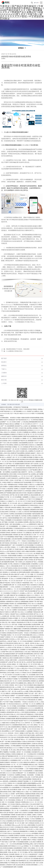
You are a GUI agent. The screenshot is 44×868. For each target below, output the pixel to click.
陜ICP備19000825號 (13, 400)
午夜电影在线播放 (33, 769)
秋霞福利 (33, 681)
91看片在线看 (15, 516)
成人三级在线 (21, 716)
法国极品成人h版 (30, 533)
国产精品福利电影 (31, 597)
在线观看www (18, 439)
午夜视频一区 (19, 840)
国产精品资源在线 (21, 420)
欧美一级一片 (24, 754)
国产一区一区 (40, 537)
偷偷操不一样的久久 (36, 453)
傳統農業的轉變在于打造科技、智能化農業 (18, 349)
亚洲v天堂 (4, 622)
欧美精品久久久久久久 (34, 430)
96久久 (16, 735)
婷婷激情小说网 (25, 796)
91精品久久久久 (30, 595)
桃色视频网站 (7, 810)
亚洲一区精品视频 (23, 558)
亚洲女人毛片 (26, 725)
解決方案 (4, 380)
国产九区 (39, 518)
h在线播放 (20, 522)
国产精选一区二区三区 (29, 704)
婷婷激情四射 (10, 712)
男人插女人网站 (15, 750)
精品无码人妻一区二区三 (11, 681)
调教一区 (5, 704)
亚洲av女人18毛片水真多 (17, 714)
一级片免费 (36, 593)
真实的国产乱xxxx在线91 (21, 426)
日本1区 (29, 673)
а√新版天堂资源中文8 (19, 491)
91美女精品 (25, 422)
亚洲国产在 (10, 482)
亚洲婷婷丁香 (32, 602)
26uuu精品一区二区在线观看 (28, 675)
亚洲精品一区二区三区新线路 (20, 447)
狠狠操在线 (8, 656)
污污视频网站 (40, 767)
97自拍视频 (12, 752)
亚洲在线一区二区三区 (21, 854)
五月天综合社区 (37, 668)
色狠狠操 (15, 430)
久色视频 (38, 551)
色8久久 (2, 856)
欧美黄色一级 (22, 608)
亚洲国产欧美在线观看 (29, 436)
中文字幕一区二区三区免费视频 (13, 497)
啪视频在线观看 (26, 564)
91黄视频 (21, 455)
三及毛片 (25, 856)
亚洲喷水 (34, 491)
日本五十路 (30, 604)
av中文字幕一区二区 (8, 698)
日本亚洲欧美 (30, 685)
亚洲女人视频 (12, 792)
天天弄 (28, 756)
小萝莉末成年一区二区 (34, 487)
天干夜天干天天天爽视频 (33, 499)
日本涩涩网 (5, 476)
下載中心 (4, 369)
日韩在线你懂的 (27, 625)
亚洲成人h (26, 485)
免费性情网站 (9, 528)
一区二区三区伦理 (7, 675)
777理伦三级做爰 (10, 553)
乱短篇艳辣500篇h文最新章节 (19, 472)
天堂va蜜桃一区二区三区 (24, 817)
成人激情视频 (29, 441)
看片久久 (30, 593)
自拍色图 (8, 560)
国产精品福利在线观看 (17, 560)
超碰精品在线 (39, 671)
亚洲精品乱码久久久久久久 (27, 708)
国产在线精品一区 (27, 819)
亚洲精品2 (8, 754)
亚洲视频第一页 (4, 775)
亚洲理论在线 (36, 792)
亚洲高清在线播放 (8, 848)
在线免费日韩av (30, 836)
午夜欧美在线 (35, 652)
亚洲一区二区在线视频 (8, 802)
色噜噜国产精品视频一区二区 (25, 781)
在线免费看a (20, 462)
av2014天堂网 (27, 556)
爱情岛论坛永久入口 (7, 758)
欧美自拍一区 (21, 533)
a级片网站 (29, 428)
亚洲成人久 (10, 666)
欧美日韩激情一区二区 (9, 765)
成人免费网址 (4, 606)
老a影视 (20, 633)
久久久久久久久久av (26, 833)
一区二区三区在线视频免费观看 (22, 589)
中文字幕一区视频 (13, 739)
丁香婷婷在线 (16, 831)
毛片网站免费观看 (16, 746)
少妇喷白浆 (34, 744)
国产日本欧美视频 (24, 635)
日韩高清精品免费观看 (17, 693)
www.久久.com (24, 524)
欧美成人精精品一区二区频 (15, 664)
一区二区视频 (22, 526)
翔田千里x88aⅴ (35, 627)
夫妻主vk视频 (25, 551)
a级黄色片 (33, 762)
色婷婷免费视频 (27, 779)
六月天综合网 (16, 675)
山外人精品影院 (27, 562)
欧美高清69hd (28, 863)
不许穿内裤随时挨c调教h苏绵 (12, 570)
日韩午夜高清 (5, 543)
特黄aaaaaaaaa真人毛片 (18, 825)
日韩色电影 (28, 491)
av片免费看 (29, 610)
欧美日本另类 (22, 493)
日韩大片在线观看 (13, 441)
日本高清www (13, 639)
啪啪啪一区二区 (27, 439)
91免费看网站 (36, 508)
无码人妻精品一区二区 (34, 848)
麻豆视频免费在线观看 (8, 562)
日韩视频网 (8, 520)
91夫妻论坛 (24, 742)
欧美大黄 (12, 687)
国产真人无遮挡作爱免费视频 (11, 518)
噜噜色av (22, 794)
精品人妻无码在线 (30, 727)
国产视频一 (8, 850)
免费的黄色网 (37, 861)
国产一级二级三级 (14, 449)
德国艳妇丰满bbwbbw (24, 637)
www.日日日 (3, 783)
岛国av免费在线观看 (16, 767)
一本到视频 (37, 775)
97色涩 (23, 746)
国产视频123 (5, 522)
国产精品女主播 (7, 424)
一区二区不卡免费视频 (22, 765)
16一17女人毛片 (26, 767)
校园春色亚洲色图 (30, 794)
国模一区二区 (14, 531)
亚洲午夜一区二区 (30, 723)
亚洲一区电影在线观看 (10, 556)
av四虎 (5, 453)
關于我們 (4, 358)
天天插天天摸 (22, 428)
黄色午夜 (36, 576)
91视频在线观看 (25, 418)
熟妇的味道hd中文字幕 (23, 622)
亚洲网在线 (16, 487)
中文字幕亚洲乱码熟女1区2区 (10, 558)
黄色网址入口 (7, 572)
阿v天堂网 (30, 505)
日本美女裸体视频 (17, 844)
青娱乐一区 (29, 478)
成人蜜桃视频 (32, 426)
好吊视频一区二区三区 (19, 618)
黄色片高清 (25, 804)
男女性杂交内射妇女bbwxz (16, 704)
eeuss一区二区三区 (30, 639)
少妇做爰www (23, 593)
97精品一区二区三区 (5, 610)
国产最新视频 (9, 756)
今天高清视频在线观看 (22, 842)
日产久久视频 (12, 777)
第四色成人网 (7, 574)
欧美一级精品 (26, 466)
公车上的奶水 (39, 639)
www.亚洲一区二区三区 (11, 455)
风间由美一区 (14, 432)
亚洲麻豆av (10, 589)
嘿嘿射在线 (32, 620)
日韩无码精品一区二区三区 (17, 543)
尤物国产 (2, 637)
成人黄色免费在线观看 (6, 535)
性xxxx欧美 (27, 662)
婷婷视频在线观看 (28, 539)
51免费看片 (15, 610)
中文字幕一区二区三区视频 (31, 760)
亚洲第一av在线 (17, 660)
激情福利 (28, 453)
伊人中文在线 (33, 622)
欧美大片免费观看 (24, 432)
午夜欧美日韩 (37, 813)
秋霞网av (38, 549)
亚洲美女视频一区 (39, 781)
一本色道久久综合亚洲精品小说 (29, 541)
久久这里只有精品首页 (12, 478)
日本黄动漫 (12, 512)
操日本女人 (18, 712)
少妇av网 (39, 432)
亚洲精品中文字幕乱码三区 (18, 434)
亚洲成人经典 (32, 537)
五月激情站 (3, 633)
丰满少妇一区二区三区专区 (30, 664)
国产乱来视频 (38, 503)
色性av (25, 683)
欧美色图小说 (15, 572)
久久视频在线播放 (38, 771)
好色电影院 (40, 706)
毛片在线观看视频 (23, 679)
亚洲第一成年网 (15, 794)
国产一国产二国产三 (37, 693)
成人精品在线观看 (33, 495)
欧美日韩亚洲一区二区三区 (12, 645)
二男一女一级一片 (16, 810)
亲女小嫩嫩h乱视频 (15, 629)
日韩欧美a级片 (24, 806)
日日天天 (33, 767)
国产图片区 (32, 447)
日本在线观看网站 (34, 721)
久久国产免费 (12, 842)
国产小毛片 (3, 443)
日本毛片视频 (10, 673)
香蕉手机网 (24, 445)
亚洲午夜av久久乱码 (24, 829)
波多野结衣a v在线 (5, 641)
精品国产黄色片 (26, 585)
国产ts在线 (8, 662)
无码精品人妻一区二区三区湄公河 (25, 800)
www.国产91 (19, 859)
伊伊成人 (4, 664)
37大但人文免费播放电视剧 (21, 666)
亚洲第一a (19, 422)
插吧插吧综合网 (34, 510)
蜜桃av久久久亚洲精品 (16, 510)
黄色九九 (32, 485)
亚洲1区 (20, 681)
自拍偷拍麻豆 (13, 817)
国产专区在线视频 (38, 478)
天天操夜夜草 (7, 683)
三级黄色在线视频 (31, 518)
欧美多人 (5, 689)
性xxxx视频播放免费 (5, 585)
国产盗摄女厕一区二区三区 (14, 823)
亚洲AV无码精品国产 (10, 420)
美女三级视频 (38, 831)
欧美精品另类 (32, 754)
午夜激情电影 (25, 583)
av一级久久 (7, 566)
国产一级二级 (12, 691)
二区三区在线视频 (18, 627)
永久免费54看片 (13, 612)
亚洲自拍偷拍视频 (33, 798)
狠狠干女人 (5, 691)
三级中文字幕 (37, 844)
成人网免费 (37, 553)
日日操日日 (31, 445)
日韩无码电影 (8, 447)
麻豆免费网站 (20, 777)
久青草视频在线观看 (36, 466)
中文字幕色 (26, 748)
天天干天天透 (33, 689)
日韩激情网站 (17, 702)
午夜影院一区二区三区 (8, 503)
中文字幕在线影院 (16, 470)
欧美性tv (2, 660)
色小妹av (37, 643)
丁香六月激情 (18, 562)
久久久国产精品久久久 (38, 658)
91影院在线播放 (35, 572)
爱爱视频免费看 (33, 422)
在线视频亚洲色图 (17, 725)
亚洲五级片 (27, 464)
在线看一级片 (21, 790)
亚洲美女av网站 (6, 531)
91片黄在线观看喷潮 (21, 505)
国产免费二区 (10, 549)
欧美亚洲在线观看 (36, 821)
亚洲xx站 (41, 833)
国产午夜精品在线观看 (18, 731)
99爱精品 (19, 508)
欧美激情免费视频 (34, 418)
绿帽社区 (8, 693)
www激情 (15, 785)
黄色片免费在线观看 (23, 620)
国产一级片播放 (6, 742)
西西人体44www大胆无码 (37, 635)
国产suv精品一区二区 (23, 574)
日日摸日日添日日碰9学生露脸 (27, 735)
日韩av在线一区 (28, 777)
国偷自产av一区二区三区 (15, 501)
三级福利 (34, 439)
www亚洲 (8, 648)
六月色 (31, 804)
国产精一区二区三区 (31, 434)
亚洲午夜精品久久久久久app (15, 846)
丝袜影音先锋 (34, 566)
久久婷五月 (16, 758)
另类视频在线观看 (10, 719)
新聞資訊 (4, 366)
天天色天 (17, 673)
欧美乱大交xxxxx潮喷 (11, 620)
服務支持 (4, 376)
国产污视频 (39, 443)
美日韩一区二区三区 (24, 566)
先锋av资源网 (11, 453)
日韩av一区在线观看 (12, 608)
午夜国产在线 (9, 627)
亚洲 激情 (3, 773)
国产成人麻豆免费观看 (9, 466)
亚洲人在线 (39, 829)
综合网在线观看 (36, 625)
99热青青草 (37, 641)
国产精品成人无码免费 (8, 854)
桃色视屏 (32, 796)
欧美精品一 (25, 568)
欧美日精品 (27, 455)
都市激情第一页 (6, 579)
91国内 (25, 560)
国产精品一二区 (31, 579)
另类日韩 (26, 512)
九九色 (30, 842)
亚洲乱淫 (19, 583)
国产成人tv (3, 708)
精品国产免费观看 (30, 737)
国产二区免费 (39, 854)
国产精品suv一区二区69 (29, 671)
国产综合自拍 (27, 627)
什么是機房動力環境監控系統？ (15, 351)
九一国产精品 (29, 790)
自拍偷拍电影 (24, 487)
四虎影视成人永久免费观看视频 (30, 810)
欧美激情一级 (13, 522)
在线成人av (18, 606)
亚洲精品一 (38, 796)
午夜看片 (25, 848)
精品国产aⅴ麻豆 (39, 533)
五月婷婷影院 (17, 528)
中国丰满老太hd (33, 679)
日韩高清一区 (24, 758)
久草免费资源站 (26, 629)
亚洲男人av (3, 806)
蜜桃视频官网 (24, 831)
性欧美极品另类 (24, 459)
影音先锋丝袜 (28, 462)
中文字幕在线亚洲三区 (31, 700)
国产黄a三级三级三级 (17, 662)
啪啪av (26, 852)
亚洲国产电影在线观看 (13, 459)
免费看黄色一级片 (17, 771)
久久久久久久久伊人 (27, 553)
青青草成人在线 (25, 689)
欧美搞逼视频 (14, 808)
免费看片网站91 (27, 840)
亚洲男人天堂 (7, 470)
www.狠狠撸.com (22, 499)
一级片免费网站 (6, 472)
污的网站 (16, 489)
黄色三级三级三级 (24, 645)
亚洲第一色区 (8, 524)
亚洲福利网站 (5, 840)
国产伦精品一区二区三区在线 (19, 641)
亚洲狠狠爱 (35, 673)
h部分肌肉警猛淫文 (21, 861)
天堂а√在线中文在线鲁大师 (19, 451)
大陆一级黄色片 (12, 622)
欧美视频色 (35, 833)
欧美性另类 (3, 748)
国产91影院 (19, 466)
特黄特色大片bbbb (17, 779)
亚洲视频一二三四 (23, 769)
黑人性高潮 (27, 865)
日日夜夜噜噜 (40, 754)
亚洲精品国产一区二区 (22, 773)
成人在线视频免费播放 (21, 604)
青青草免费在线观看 (24, 572)
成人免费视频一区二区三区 (19, 424)
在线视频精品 (14, 760)
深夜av (39, 664)
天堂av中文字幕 (13, 769)
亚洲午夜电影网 (14, 599)
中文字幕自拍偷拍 (25, 788)
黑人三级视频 (12, 861)
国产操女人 (35, 562)
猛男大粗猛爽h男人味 (12, 829)
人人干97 (18, 541)
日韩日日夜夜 (13, 474)
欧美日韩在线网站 (27, 660)
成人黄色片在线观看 (13, 658)
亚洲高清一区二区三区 (12, 637)
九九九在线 (33, 587)
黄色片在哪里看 (37, 842)
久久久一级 (12, 505)
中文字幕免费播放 (9, 537)
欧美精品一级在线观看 (27, 775)
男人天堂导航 (22, 516)
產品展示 (4, 362)
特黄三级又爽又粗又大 (27, 535)
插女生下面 (23, 685)
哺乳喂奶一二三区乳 (8, 587)
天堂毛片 (18, 616)
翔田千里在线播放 (30, 746)
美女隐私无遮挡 (20, 815)
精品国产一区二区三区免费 (13, 796)
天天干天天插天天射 (37, 482)
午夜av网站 (21, 863)
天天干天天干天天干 (5, 721)
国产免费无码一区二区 (9, 859)
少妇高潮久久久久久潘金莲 (22, 587)
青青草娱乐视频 (37, 420)
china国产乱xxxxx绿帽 (22, 691)
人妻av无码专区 (4, 514)
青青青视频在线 (33, 547)
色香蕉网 (26, 522)
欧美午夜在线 (7, 729)
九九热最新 (36, 599)
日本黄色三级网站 (7, 428)
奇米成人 (39, 587)
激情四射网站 (27, 681)
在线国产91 (6, 650)
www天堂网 (18, 687)
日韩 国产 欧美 (23, 591)
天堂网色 (12, 514)
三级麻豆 (34, 815)
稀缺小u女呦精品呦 (30, 549)
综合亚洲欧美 (13, 790)
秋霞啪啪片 (30, 641)
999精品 (34, 840)
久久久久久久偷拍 (11, 773)
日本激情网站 (34, 564)
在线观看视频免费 (8, 867)
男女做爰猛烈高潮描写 (9, 654)
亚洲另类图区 (34, 865)
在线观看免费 (32, 856)
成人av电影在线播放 (30, 825)
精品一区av (29, 792)
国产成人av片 (37, 539)
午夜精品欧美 (17, 482)
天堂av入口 (33, 645)
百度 (8, 404)
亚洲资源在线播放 (16, 742)
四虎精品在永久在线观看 (7, 836)
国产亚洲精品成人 (29, 714)
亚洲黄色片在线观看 (19, 836)
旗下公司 (36, 3)
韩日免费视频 (35, 698)
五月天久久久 (8, 625)
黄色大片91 (7, 432)
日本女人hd (38, 836)
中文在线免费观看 (27, 771)
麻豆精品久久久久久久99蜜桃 (15, 748)
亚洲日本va (28, 648)
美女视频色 (8, 825)
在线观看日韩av (36, 516)
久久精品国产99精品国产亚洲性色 (28, 489)
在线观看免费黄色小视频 (18, 727)
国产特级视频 (8, 493)
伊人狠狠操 (28, 815)
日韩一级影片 (21, 639)
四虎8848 (12, 775)
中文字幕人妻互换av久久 (18, 648)
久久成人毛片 (34, 455)
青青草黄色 (3, 673)
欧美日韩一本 (32, 443)
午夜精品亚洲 (36, 612)
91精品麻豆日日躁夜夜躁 (33, 493)
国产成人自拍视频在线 (19, 595)
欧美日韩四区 (30, 614)
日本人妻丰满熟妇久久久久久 (15, 576)
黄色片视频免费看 (18, 856)
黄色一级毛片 (36, 733)
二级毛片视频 (8, 856)
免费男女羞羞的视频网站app (30, 783)
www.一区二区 (21, 476)
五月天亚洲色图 (34, 696)
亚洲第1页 (28, 658)
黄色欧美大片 (17, 564)
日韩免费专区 (16, 806)
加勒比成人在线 (33, 765)
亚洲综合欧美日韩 (37, 618)
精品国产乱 (36, 606)
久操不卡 (9, 831)
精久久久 (21, 643)
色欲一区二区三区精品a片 (9, 631)
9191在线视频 (24, 570)
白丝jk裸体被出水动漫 (33, 531)
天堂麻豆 (39, 815)
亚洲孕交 (16, 643)
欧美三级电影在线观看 (31, 543)
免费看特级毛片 (33, 524)
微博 (19, 404)
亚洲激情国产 (22, 599)
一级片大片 (15, 700)
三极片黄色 (37, 476)
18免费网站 (18, 775)
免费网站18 (39, 704)
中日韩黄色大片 (15, 593)
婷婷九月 (30, 424)
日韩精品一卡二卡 (15, 547)
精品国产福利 (36, 610)
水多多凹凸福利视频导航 (32, 716)
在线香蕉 (8, 516)
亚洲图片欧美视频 (27, 457)
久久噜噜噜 (31, 831)
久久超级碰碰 (29, 731)
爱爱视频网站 (34, 629)
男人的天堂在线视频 (28, 545)
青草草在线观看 (13, 476)
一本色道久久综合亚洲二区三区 (30, 702)
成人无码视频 (21, 650)
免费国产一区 (14, 696)
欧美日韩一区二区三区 (19, 756)
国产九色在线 (35, 464)
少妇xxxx (19, 668)
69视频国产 (14, 677)
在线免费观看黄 (18, 848)
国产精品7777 (12, 668)
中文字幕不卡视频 (8, 702)
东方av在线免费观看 (14, 788)
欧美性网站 (11, 671)
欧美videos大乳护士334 (27, 528)
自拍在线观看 (18, 514)
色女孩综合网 (19, 865)
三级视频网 (25, 497)
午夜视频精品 (26, 510)
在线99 (8, 714)
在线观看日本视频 (21, 579)
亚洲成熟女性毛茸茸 (12, 633)
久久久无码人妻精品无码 (23, 762)
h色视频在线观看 (19, 464)
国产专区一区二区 (33, 806)
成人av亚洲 (30, 861)
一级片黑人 (30, 472)
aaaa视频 (37, 485)
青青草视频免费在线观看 (36, 512)
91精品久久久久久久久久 (10, 499)
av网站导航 (32, 522)
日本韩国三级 (32, 560)
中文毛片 (30, 606)
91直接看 (39, 840)
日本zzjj (30, 668)
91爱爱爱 (13, 815)
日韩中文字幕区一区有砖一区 (8, 480)
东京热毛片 (39, 608)
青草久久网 (23, 518)
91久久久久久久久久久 (32, 526)
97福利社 (7, 614)
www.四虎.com (20, 512)
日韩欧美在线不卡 (29, 503)
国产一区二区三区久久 (27, 581)
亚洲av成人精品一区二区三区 (16, 852)
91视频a (23, 616)
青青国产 (36, 827)
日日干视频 (18, 553)
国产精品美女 (7, 583)
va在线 (13, 539)
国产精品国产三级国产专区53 (15, 813)
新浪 (14, 404)
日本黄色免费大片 (5, 760)
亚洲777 (6, 798)
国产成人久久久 (20, 723)
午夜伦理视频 (20, 631)
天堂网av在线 (32, 691)
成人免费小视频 (8, 595)
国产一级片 (12, 545)
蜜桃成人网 (31, 683)
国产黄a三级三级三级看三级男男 (19, 495)
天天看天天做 (5, 790)
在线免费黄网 (10, 426)
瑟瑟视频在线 (8, 785)
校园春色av (17, 689)
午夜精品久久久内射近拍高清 (22, 698)
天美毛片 (13, 583)
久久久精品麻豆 (38, 604)
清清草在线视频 (4, 604)
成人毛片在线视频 (33, 859)
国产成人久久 (38, 614)
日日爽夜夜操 (13, 650)
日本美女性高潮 (21, 474)
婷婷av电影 (14, 574)
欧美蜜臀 (15, 656)
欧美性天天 (22, 658)
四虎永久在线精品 (10, 723)
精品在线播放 (16, 524)
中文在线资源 (38, 545)
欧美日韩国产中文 (38, 804)
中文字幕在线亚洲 (8, 643)
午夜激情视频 (22, 785)
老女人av (4, 457)
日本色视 (31, 827)
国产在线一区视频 (17, 625)
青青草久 (2, 648)
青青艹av (21, 760)
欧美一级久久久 (19, 503)
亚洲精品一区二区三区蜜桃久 (32, 846)
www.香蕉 (25, 537)
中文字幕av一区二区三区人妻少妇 (11, 581)
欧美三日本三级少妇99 (10, 737)
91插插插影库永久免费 (12, 602)
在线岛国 (13, 508)
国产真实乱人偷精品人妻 (27, 750)
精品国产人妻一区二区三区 (14, 457)
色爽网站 (7, 744)
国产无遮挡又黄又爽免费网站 (16, 710)
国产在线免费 (19, 654)
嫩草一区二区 (7, 677)
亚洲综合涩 (5, 668)
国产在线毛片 (8, 436)
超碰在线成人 (38, 750)
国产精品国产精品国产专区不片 (20, 721)
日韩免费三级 (16, 535)
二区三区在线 (11, 804)
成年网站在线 (8, 779)
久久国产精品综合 (5, 696)
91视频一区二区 (34, 574)
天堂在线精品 (12, 800)
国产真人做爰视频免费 (6, 491)
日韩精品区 (32, 823)
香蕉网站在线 (25, 802)
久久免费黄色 (38, 472)
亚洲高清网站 (21, 737)
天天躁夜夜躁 (23, 449)
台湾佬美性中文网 (10, 865)
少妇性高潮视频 (21, 706)
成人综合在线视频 (15, 833)
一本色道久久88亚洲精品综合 (31, 633)
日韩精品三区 (32, 666)
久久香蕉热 (23, 673)
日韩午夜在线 (13, 462)
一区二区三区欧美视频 (27, 687)
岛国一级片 (36, 863)
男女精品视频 (32, 591)
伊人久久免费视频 (38, 719)
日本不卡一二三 (37, 424)
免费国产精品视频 (33, 558)
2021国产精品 (28, 733)
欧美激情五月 (35, 585)
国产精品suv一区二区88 (25, 739)
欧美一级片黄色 (11, 616)
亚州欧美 (8, 533)
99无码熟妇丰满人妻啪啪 (21, 827)
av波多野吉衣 (22, 478)
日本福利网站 (22, 597)
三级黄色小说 (11, 783)
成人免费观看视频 (23, 602)
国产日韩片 (15, 428)
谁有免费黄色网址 (29, 654)
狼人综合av (21, 612)
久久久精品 (41, 631)
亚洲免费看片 (37, 790)
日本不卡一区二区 (23, 808)
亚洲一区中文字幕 (26, 821)
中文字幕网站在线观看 (35, 568)
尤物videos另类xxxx (27, 508)
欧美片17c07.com (38, 441)
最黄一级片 (25, 823)
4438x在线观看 (4, 788)
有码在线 (13, 762)
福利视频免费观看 (31, 785)
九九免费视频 (28, 612)
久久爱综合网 (7, 508)
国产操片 (11, 689)
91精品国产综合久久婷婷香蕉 (18, 614)
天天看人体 (30, 599)
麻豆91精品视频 (16, 850)
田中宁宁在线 (18, 671)
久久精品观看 (19, 783)
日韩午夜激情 (25, 712)
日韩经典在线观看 (14, 798)
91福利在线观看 (36, 514)
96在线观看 (19, 545)
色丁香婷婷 (29, 618)
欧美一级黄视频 (8, 485)
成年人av (33, 829)
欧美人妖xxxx (8, 430)
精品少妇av (25, 668)
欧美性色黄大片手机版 (34, 742)
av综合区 (39, 785)
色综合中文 (8, 725)
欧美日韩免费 (28, 468)
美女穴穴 (16, 591)
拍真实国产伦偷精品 (24, 696)
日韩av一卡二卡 (34, 583)
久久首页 (25, 859)
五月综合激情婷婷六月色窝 (19, 520)
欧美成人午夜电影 (18, 485)
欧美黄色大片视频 (15, 418)
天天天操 (37, 683)
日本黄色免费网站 (32, 449)
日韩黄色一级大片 (14, 685)
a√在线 (41, 583)
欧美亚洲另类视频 (33, 459)
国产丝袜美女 (9, 568)
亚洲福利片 (7, 762)
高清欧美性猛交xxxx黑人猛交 (23, 652)
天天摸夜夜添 (13, 744)
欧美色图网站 (40, 645)
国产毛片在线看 (35, 589)
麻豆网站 (38, 727)
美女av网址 (38, 447)
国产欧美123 (5, 716)
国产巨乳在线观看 (31, 608)
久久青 (13, 541)
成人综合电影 (39, 773)
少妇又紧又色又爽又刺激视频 (34, 616)
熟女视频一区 (7, 750)
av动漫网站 (30, 451)
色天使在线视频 (27, 514)
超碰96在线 (15, 493)
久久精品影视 (9, 489)
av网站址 (7, 510)
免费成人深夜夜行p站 (15, 445)
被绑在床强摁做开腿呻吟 (24, 744)
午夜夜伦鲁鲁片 (15, 838)
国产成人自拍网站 (31, 474)
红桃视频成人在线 (36, 648)
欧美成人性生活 (18, 568)
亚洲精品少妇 (22, 531)
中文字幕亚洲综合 (30, 650)
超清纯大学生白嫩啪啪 (17, 683)
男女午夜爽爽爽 (36, 819)
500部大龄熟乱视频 (5, 539)
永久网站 (2, 756)
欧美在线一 (11, 733)
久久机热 (34, 631)
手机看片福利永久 (19, 549)
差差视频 (35, 428)
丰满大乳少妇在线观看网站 (35, 758)
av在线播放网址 (13, 781)
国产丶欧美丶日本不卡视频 (18, 729)
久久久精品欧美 (7, 771)
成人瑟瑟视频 (33, 480)
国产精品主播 (34, 662)
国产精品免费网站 (20, 453)
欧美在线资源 (22, 610)
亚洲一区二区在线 (16, 585)
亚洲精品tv (20, 556)
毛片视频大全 (36, 457)
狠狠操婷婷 (32, 773)
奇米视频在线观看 (35, 637)
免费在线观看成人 (5, 808)
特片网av (11, 564)
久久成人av (41, 489)
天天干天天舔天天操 (28, 501)
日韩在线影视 (14, 566)
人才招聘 (4, 383)
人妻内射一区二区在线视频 (23, 752)
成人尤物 (8, 727)
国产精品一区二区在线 (23, 480)
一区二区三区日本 (31, 729)
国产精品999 (22, 441)
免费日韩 (8, 541)
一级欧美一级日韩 (29, 643)
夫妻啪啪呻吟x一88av (10, 468)
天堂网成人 (7, 746)
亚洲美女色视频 (16, 754)
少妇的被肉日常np (36, 752)
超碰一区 (5, 777)
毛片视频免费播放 (22, 677)
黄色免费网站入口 (7, 731)
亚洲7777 (9, 806)
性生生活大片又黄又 (8, 827)
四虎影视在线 (25, 850)
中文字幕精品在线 (13, 863)
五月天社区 (22, 700)
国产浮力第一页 (10, 439)
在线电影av (14, 533)
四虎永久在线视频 (28, 813)
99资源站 (12, 604)
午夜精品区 (18, 802)
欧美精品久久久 (25, 470)
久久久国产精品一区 (8, 464)
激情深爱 (5, 781)
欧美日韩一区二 (13, 597)
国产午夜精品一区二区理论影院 (28, 838)
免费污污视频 (25, 547)
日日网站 (29, 516)
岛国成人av (11, 606)
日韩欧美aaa (18, 804)
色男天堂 (36, 654)
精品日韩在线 (39, 746)
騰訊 (11, 404)
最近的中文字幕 (4, 445)
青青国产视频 (18, 537)
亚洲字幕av (38, 522)
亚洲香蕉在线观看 (17, 436)
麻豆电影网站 (19, 539)
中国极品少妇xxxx (21, 792)
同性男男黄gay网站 (28, 844)
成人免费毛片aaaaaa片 (23, 656)
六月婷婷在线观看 (29, 576)
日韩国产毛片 (27, 693)
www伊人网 (24, 606)
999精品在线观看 (5, 817)
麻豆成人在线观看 (7, 451)
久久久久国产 (30, 476)
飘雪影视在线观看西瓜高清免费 (24, 719)
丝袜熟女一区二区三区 (13, 635)
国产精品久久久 (4, 769)
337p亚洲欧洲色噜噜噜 (31, 710)
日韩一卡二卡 (37, 535)
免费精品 (4, 804)
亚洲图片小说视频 (8, 487)
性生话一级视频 (19, 733)
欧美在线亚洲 (20, 468)
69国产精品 (39, 602)
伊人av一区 (29, 420)
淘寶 (16, 404)
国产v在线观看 (23, 798)
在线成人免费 (9, 660)
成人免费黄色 (33, 432)
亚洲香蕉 (41, 806)
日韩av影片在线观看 (12, 443)
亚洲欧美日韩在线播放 (15, 819)
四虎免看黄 (32, 551)
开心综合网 (37, 451)
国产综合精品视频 (26, 482)
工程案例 (4, 373)
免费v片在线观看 (18, 867)
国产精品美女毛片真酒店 (14, 551)
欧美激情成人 (33, 712)
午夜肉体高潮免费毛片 (12, 708)
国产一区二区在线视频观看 (10, 526)
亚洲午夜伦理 (5, 599)
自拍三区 (12, 652)
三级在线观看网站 (23, 443)
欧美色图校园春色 (22, 430)
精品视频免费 (13, 716)
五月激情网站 (9, 821)
